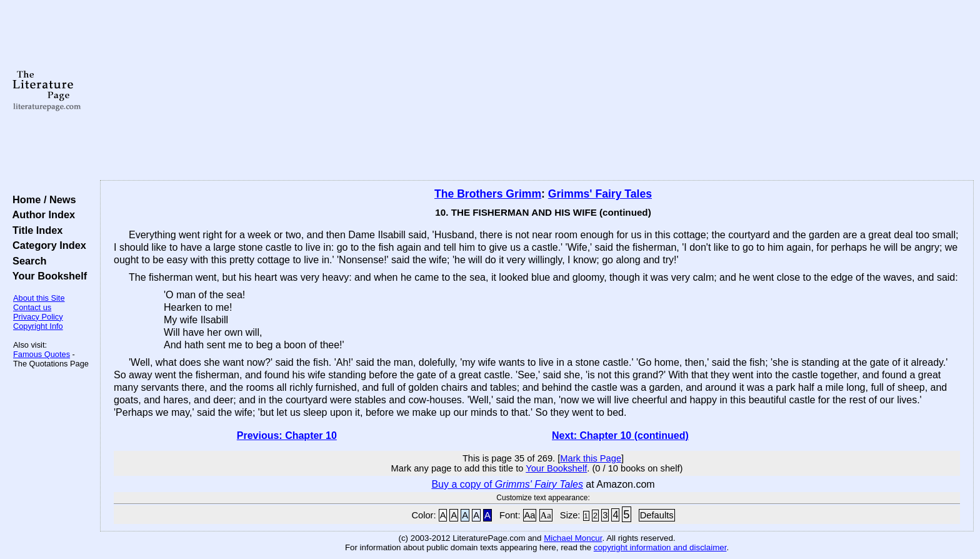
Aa (530, 515)
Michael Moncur (573, 538)
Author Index (41, 214)
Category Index (47, 245)
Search (27, 261)
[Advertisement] (537, 91)
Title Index (35, 230)
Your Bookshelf (47, 276)
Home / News (42, 199)
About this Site (39, 298)
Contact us (32, 307)
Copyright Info (38, 326)
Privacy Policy (38, 317)
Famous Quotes (42, 354)
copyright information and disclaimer (660, 547)
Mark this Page (591, 458)
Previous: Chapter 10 (287, 436)
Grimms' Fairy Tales (600, 194)
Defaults (657, 515)
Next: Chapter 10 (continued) (620, 436)
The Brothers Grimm (488, 194)
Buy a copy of (507, 484)
